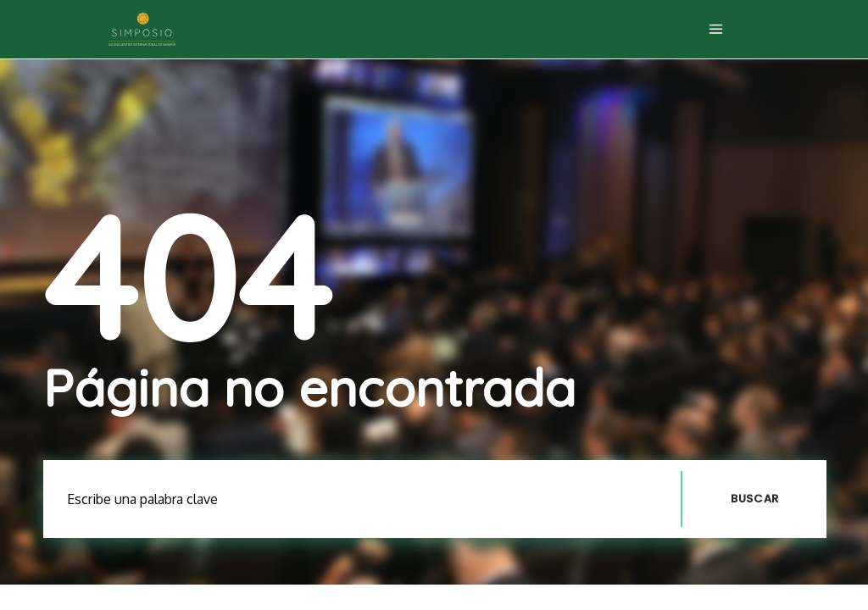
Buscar (755, 499)
